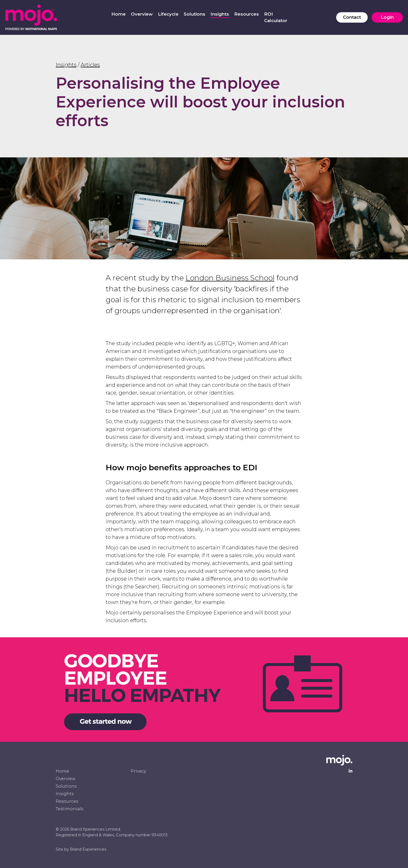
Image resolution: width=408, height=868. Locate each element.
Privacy (138, 771)
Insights (220, 14)
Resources (247, 14)
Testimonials (69, 809)
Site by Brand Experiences (81, 849)
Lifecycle (168, 14)
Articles (90, 65)
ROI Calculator (276, 17)
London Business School (230, 278)
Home (119, 14)
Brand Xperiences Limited (95, 829)
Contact (352, 17)
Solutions (195, 14)
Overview (142, 14)
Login (387, 17)
